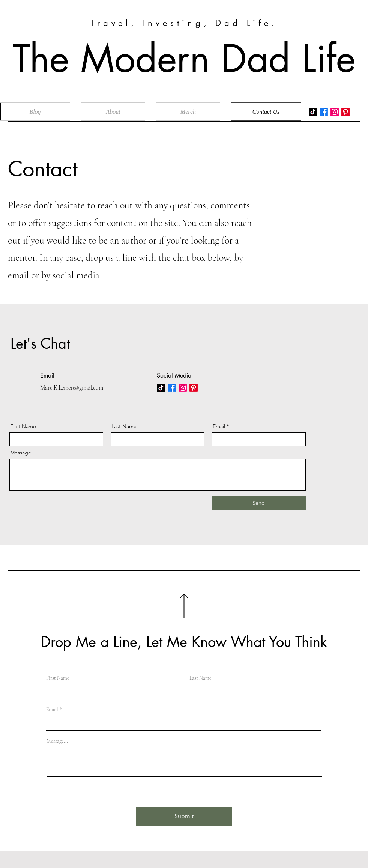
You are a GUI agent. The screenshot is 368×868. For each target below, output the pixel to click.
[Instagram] (335, 112)
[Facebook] (324, 112)
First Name (23, 426)
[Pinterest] (345, 112)
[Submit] (184, 816)
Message (21, 453)
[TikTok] (313, 112)
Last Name (124, 426)
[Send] (259, 503)
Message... (57, 741)
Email (219, 426)
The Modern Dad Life (184, 59)
